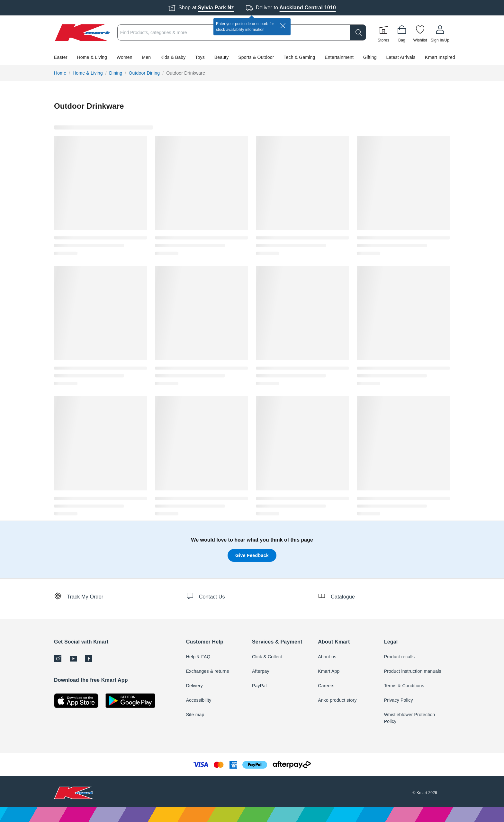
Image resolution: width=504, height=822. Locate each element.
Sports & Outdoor (256, 57)
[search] (358, 32)
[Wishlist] (420, 32)
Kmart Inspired (440, 57)
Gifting (370, 57)
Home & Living (92, 57)
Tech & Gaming (299, 57)
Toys (200, 57)
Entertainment (339, 57)
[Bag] (402, 32)
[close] (283, 26)
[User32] (440, 32)
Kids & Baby (173, 57)
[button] (252, 57)
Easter (61, 57)
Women (125, 57)
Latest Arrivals (401, 57)
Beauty (222, 57)
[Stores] (383, 32)
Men (147, 57)
